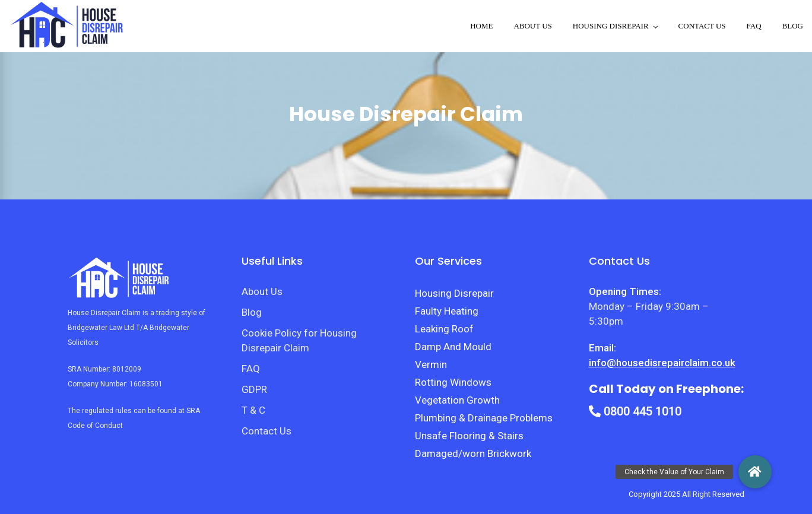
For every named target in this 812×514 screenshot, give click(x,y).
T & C (253, 410)
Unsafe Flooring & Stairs (469, 436)
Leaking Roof (444, 329)
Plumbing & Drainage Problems (484, 418)
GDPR (254, 389)
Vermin (431, 364)
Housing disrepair (611, 26)
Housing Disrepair (454, 293)
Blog (793, 26)
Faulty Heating (447, 311)
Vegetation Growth (457, 400)
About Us (532, 26)
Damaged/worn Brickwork (473, 453)
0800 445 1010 (635, 411)
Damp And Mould (453, 347)
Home (481, 26)
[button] (755, 472)
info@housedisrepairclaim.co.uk (662, 363)
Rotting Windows (453, 382)
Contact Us (702, 26)
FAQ (754, 26)
